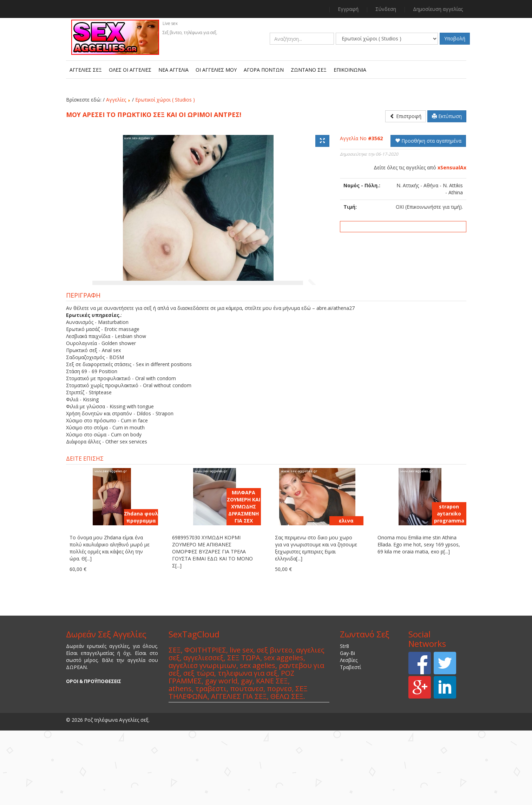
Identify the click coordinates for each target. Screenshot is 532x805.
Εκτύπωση (447, 116)
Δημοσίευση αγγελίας (438, 9)
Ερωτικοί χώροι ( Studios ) (165, 100)
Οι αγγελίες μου (216, 70)
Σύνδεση (386, 9)
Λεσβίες (349, 736)
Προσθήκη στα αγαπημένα (428, 141)
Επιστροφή (406, 116)
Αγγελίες (116, 100)
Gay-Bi (347, 729)
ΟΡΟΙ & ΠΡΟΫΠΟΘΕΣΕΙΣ (94, 757)
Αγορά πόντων (264, 70)
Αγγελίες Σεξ (86, 70)
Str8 (344, 722)
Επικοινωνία (350, 70)
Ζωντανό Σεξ (309, 70)
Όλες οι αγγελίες (130, 70)
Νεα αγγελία (173, 70)
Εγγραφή (348, 9)
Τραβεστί (350, 743)
